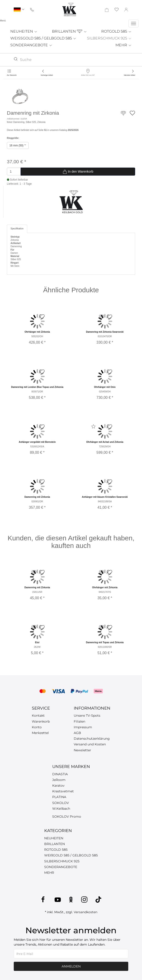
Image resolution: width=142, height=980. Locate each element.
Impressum (83, 727)
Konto (37, 727)
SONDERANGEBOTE (31, 45)
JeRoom (59, 780)
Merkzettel (40, 733)
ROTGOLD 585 (116, 31)
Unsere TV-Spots (87, 716)
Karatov (58, 786)
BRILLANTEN (70, 31)
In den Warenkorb (78, 172)
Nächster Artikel (130, 75)
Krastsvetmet (63, 791)
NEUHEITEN (24, 31)
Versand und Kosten (90, 744)
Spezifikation (17, 229)
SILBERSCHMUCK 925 (109, 38)
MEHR (124, 45)
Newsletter (82, 750)
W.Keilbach (61, 809)
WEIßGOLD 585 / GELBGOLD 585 (71, 855)
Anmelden (71, 966)
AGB (77, 733)
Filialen (79, 721)
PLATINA (59, 797)
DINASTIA (60, 774)
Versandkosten (86, 912)
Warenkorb (41, 721)
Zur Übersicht (12, 75)
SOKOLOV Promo (67, 817)
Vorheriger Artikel (47, 75)
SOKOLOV (61, 803)
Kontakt (38, 716)
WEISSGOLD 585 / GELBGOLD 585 (43, 38)
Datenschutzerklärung (92, 739)
